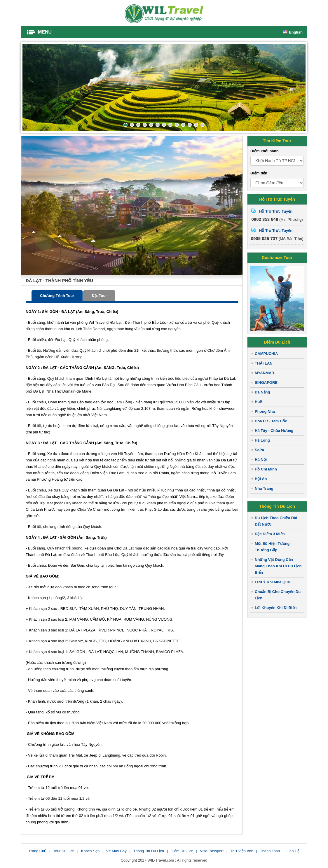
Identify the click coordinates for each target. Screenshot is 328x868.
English (293, 32)
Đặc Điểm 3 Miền (270, 534)
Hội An (261, 479)
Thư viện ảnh (242, 851)
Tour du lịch (64, 851)
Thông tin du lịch (149, 851)
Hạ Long (262, 440)
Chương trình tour (57, 296)
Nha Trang (264, 488)
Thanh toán (270, 851)
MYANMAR (265, 373)
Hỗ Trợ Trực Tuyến (276, 211)
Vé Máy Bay (116, 851)
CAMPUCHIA (266, 354)
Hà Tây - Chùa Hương (274, 431)
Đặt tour (99, 296)
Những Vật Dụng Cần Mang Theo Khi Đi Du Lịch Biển (278, 566)
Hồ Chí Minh (266, 469)
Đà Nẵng (262, 392)
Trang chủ (38, 851)
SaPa (259, 450)
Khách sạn (90, 851)
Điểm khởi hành (265, 151)
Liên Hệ (293, 851)
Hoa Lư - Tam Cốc (271, 421)
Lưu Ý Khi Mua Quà (272, 582)
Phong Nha (265, 411)
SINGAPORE (266, 383)
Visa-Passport (212, 851)
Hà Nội (261, 460)
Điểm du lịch (182, 851)
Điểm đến (259, 173)
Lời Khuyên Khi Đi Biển (276, 608)
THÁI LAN (264, 363)
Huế (258, 402)
